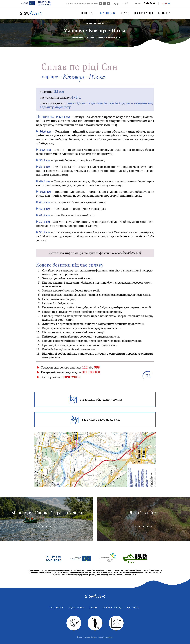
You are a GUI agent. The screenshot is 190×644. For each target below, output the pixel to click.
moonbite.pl (109, 637)
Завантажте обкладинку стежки (95, 399)
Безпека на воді (143, 13)
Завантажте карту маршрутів (95, 420)
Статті (125, 13)
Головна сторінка (76, 37)
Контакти (164, 13)
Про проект (88, 13)
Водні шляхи (108, 13)
